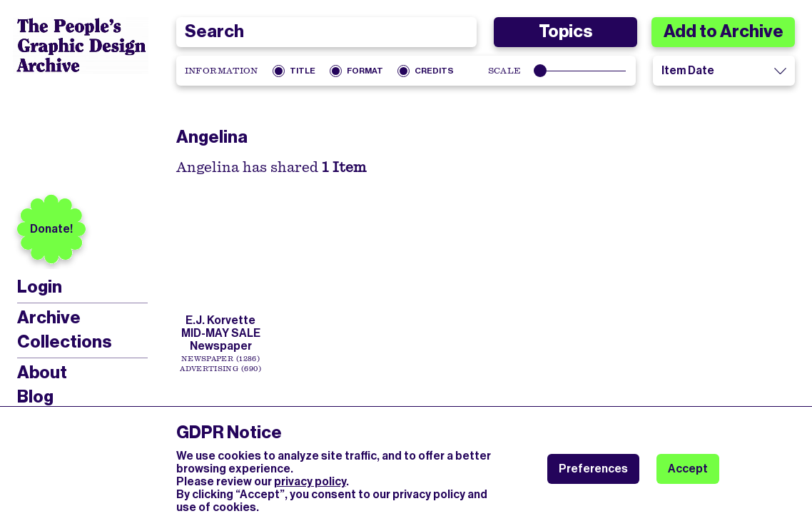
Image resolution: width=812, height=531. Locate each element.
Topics (565, 31)
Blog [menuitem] (35, 397)
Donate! (51, 229)
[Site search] (327, 32)
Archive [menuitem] (49, 318)
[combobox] (327, 32)
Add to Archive (724, 31)
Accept (688, 469)
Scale (505, 71)
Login (40, 287)
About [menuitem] (42, 373)
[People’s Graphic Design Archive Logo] (81, 46)
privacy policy (310, 481)
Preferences (593, 469)
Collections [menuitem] (64, 342)
